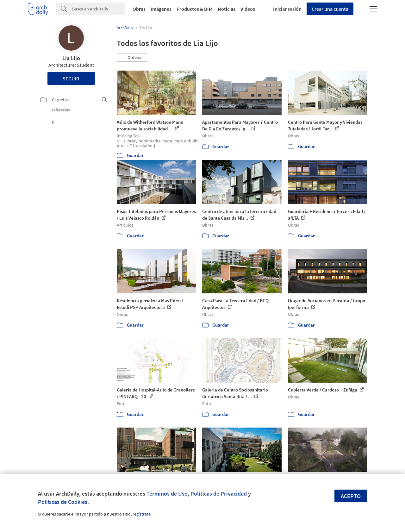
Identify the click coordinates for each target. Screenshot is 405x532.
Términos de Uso (167, 494)
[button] (132, 58)
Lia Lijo (71, 58)
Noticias (227, 9)
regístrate (142, 514)
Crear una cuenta (330, 9)
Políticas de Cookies (63, 502)
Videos (248, 9)
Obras (139, 9)
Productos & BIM (195, 9)
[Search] (99, 9)
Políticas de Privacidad (219, 494)
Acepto (351, 496)
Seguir (71, 78)
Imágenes (161, 9)
